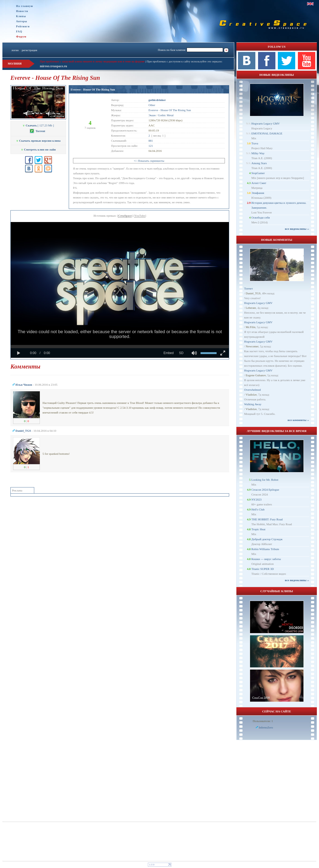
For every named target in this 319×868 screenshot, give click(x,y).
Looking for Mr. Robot (265, 480)
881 (151, 141)
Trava (255, 143)
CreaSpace (125, 216)
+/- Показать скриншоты (149, 161)
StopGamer (258, 173)
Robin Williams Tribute (265, 549)
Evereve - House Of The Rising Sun (93, 89)
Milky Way (258, 153)
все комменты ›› (298, 420)
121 (151, 146)
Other (152, 105)
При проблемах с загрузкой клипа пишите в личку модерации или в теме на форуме (92, 61)
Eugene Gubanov (256, 375)
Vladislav (251, 394)
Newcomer (252, 346)
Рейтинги (23, 26)
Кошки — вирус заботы (266, 559)
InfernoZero (266, 727)
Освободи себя (261, 217)
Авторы (22, 21)
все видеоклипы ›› (297, 229)
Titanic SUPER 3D (263, 569)
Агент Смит (259, 183)
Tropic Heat (258, 529)
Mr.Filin (251, 327)
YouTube (140, 216)
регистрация (29, 50)
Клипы (21, 16)
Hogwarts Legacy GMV (266, 123)
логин (15, 50)
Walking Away (253, 404)
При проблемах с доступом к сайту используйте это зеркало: (184, 61)
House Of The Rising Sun (176, 110)
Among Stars (259, 163)
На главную (25, 6)
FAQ (19, 31)
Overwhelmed (252, 390)
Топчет (249, 288)
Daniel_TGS (253, 293)
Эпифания (258, 193)
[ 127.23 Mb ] (38, 125)
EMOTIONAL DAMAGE (267, 133)
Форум (21, 36)
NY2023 (256, 499)
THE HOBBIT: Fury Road (267, 519)
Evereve (153, 110)
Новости (22, 11)
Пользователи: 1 (263, 721)
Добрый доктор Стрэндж (267, 539)
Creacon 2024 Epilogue (265, 490)
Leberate (251, 308)
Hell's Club (258, 509)
